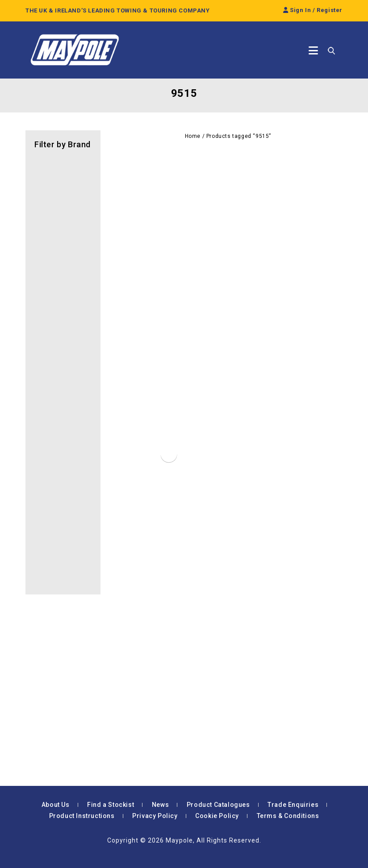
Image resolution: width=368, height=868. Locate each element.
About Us (56, 805)
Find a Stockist (111, 805)
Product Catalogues (218, 805)
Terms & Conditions (288, 816)
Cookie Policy (217, 816)
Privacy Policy (155, 816)
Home (193, 136)
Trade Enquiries (293, 805)
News (160, 805)
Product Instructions (82, 816)
